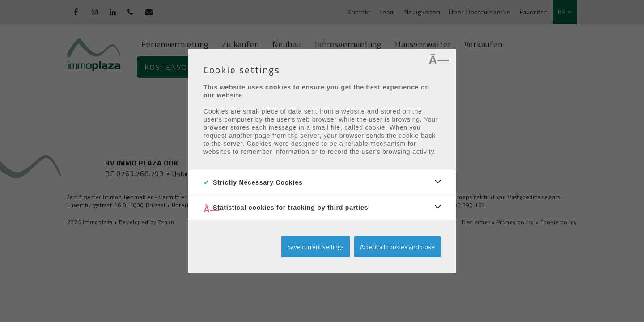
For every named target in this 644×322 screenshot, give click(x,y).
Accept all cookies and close (397, 247)
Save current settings (316, 247)
